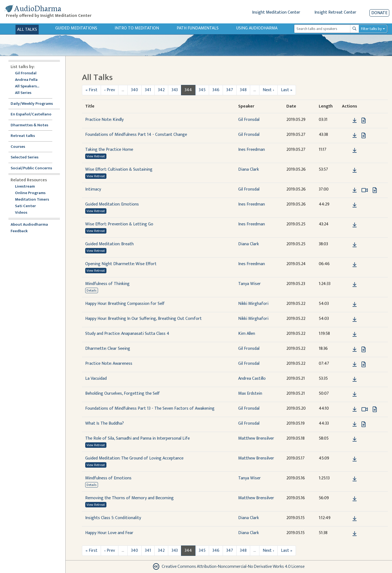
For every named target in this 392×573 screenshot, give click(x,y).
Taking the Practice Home (109, 150)
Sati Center (25, 206)
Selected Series (28, 157)
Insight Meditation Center (276, 12)
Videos (24, 213)
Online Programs (30, 193)
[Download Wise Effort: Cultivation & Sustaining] (355, 170)
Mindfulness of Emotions (108, 478)
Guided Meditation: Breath (109, 244)
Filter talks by (371, 29)
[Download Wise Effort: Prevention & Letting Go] (355, 225)
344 (188, 90)
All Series (23, 93)
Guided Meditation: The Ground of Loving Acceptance (134, 458)
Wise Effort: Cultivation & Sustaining (119, 169)
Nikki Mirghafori (253, 304)
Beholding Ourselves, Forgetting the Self (122, 393)
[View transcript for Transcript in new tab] (364, 120)
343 (175, 90)
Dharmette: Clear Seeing (108, 349)
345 (202, 90)
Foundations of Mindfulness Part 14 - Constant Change (136, 135)
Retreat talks (23, 136)
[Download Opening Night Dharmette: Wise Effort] (355, 265)
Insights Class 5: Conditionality (113, 518)
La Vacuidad (96, 379)
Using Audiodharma (257, 28)
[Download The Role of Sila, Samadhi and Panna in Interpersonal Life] (355, 439)
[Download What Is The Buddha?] (355, 424)
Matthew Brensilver (256, 438)
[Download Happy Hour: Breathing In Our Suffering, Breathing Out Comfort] (355, 320)
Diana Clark (249, 169)
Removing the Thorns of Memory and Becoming (129, 498)
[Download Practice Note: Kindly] (355, 121)
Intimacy (93, 189)
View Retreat (96, 156)
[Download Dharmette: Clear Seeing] (355, 350)
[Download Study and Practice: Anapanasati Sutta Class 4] (355, 335)
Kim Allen (247, 334)
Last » (287, 90)
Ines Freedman (252, 150)
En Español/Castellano (31, 114)
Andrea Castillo (252, 379)
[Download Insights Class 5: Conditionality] (355, 519)
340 (134, 90)
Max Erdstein (250, 393)
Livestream (25, 187)
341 (148, 90)
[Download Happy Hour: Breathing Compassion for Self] (355, 305)
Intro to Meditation (137, 28)
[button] (346, 120)
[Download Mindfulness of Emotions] (355, 479)
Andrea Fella (26, 80)
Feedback (19, 231)
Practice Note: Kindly (104, 120)
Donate (379, 13)
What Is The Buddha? (105, 423)
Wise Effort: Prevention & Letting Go (119, 224)
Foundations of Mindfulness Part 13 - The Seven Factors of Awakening (150, 408)
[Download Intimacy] (355, 190)
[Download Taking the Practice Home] (355, 151)
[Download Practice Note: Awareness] (355, 364)
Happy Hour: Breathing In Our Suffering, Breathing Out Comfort (143, 319)
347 (230, 90)
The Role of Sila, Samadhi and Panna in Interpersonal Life (137, 438)
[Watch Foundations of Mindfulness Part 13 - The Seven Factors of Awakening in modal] (365, 409)
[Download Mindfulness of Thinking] (355, 285)
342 (161, 90)
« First (91, 90)
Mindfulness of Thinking (107, 284)
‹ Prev (110, 90)
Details (91, 290)
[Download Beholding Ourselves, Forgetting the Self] (355, 394)
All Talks (27, 30)
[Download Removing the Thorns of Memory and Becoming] (355, 499)
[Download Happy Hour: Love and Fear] (355, 534)
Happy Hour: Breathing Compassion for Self (125, 304)
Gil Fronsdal (26, 73)
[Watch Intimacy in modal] (365, 190)
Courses (18, 147)
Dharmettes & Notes (29, 125)
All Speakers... (27, 86)
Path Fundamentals (198, 28)
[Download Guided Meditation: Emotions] (355, 205)
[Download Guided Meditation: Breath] (355, 245)
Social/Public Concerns (31, 168)
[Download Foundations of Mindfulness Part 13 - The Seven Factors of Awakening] (355, 409)
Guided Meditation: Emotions (112, 204)
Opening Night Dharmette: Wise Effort (121, 264)
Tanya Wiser (249, 284)
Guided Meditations (76, 28)
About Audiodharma (29, 225)
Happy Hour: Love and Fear (109, 533)
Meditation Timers (32, 200)
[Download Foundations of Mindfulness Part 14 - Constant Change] (355, 136)
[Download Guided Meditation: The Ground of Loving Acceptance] (355, 459)
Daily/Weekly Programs (35, 104)
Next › (268, 90)
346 (216, 90)
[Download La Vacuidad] (355, 379)
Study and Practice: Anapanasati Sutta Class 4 (127, 334)
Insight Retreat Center (335, 12)
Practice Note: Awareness (109, 364)
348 (243, 90)
